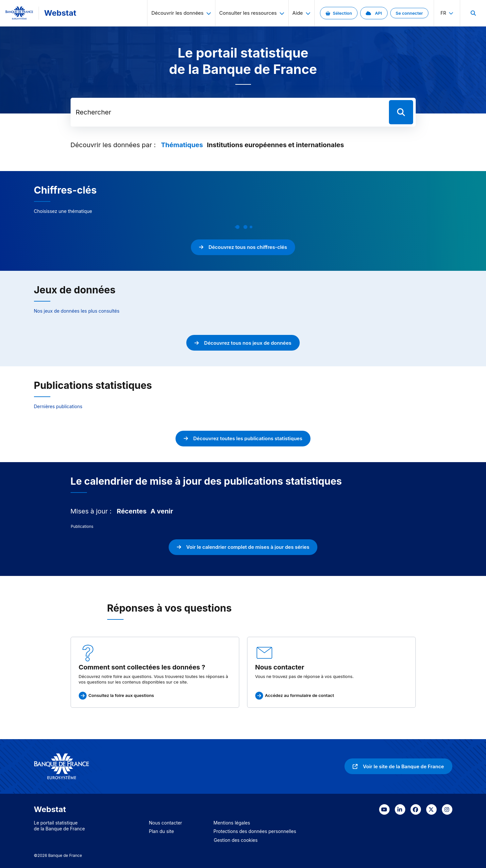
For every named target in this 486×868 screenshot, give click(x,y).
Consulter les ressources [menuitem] (252, 13)
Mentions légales (232, 823)
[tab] (182, 145)
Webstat (60, 13)
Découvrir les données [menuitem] (181, 13)
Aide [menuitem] (302, 13)
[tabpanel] (243, 527)
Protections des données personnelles (255, 831)
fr (447, 13)
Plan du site (162, 831)
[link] (339, 13)
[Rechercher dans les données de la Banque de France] (228, 112)
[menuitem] (473, 13)
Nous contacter (166, 823)
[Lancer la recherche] (401, 112)
